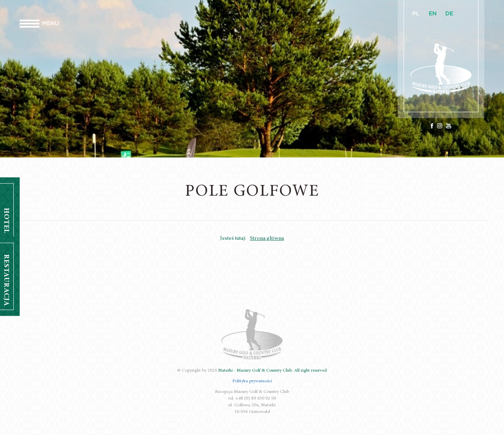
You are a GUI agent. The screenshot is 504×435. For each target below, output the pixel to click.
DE (449, 14)
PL (416, 14)
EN (433, 14)
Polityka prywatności (252, 381)
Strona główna (267, 239)
